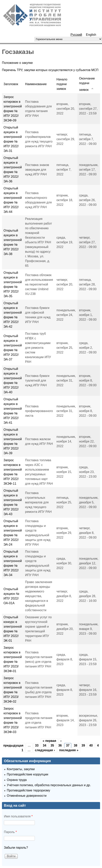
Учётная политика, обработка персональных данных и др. (49, 785)
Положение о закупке (17, 63)
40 (91, 745)
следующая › (45, 750)
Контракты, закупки (21, 769)
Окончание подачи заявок (87, 84)
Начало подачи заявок (62, 84)
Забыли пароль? (16, 848)
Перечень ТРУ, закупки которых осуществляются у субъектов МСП (50, 70)
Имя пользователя (18, 816)
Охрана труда (17, 780)
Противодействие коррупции (28, 774)
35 (52, 745)
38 (76, 745)
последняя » (69, 750)
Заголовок (11, 84)
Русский (76, 35)
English (91, 35)
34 (45, 745)
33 (37, 745)
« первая (49, 741)
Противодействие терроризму (28, 790)
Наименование (36, 84)
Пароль (10, 832)
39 (83, 745)
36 (60, 745)
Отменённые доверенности (27, 796)
